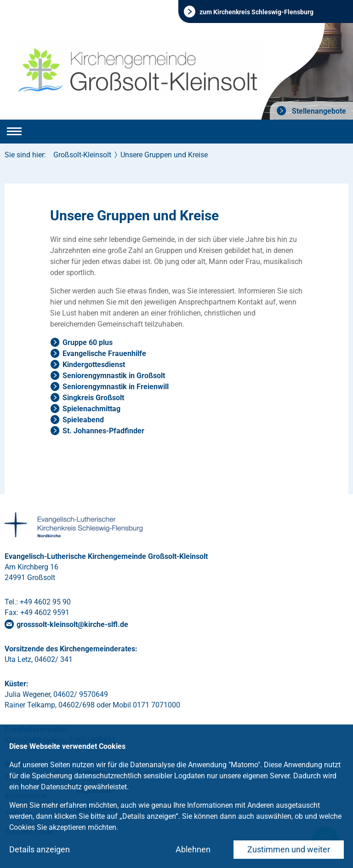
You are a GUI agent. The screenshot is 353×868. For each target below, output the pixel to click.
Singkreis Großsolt (93, 398)
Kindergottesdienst (94, 365)
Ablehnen (193, 849)
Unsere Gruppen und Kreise (164, 155)
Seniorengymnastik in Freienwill (116, 387)
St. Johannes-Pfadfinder (103, 431)
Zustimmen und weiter (289, 849)
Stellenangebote (318, 111)
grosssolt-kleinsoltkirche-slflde (72, 624)
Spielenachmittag (91, 409)
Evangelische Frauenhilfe (104, 354)
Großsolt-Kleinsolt (82, 155)
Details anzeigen (40, 849)
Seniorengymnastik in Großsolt (114, 376)
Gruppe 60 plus (88, 342)
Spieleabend (83, 420)
